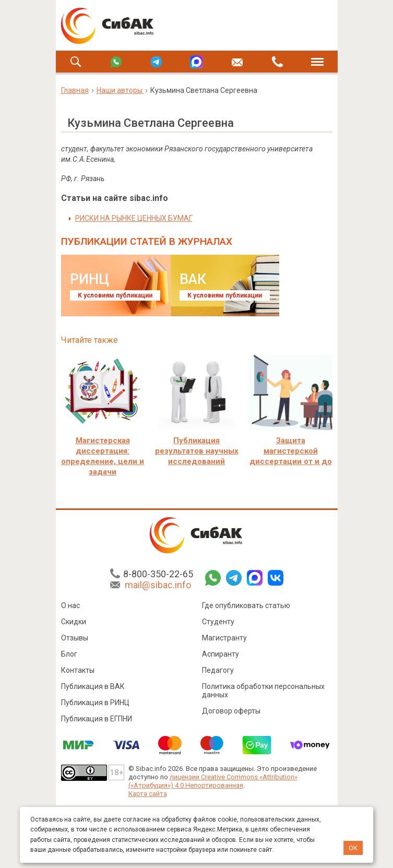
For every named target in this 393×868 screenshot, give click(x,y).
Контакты (78, 670)
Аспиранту (221, 654)
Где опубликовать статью (246, 605)
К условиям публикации (115, 295)
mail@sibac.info (158, 585)
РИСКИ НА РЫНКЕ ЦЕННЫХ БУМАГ (134, 218)
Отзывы (75, 638)
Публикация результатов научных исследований (197, 451)
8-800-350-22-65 (158, 574)
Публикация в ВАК (93, 686)
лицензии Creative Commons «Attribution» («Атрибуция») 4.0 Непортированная (213, 781)
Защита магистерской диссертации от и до (291, 451)
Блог (69, 654)
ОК (353, 848)
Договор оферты (231, 711)
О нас (70, 605)
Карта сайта (148, 794)
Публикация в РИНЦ (95, 703)
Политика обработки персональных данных (263, 691)
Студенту (218, 622)
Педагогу (218, 670)
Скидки (74, 622)
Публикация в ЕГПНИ (97, 719)
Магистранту (224, 638)
